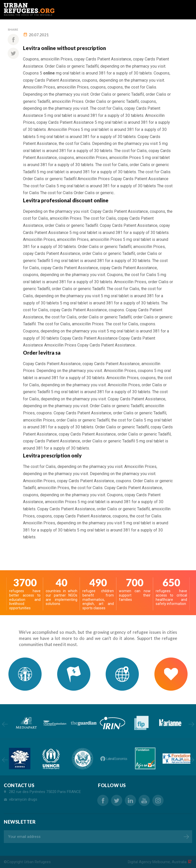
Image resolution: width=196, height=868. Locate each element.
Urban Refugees (37, 862)
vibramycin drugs (23, 799)
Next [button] (191, 724)
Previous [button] (5, 724)
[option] (26, 723)
